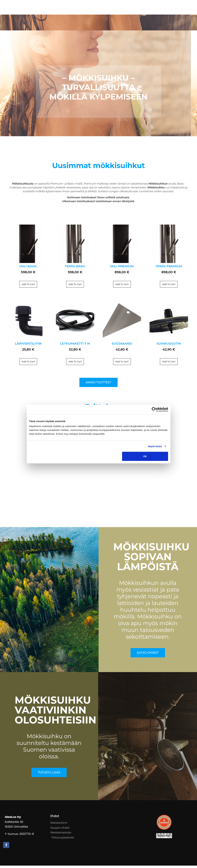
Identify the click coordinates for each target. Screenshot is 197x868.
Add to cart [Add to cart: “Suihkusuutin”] (169, 364)
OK (145, 456)
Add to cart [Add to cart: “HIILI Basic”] (28, 287)
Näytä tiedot (155, 446)
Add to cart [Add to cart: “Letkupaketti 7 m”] (75, 364)
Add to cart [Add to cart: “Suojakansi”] (122, 364)
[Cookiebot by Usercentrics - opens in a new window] (154, 409)
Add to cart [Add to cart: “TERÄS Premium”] (169, 287)
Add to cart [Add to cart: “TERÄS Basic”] (75, 287)
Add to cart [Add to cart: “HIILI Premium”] (122, 287)
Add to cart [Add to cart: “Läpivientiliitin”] (28, 364)
